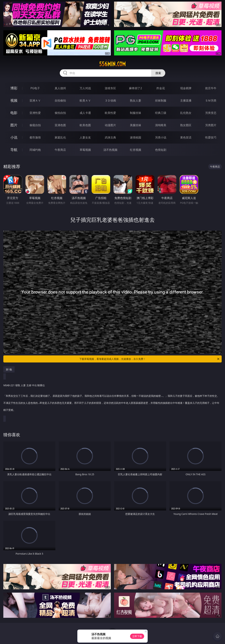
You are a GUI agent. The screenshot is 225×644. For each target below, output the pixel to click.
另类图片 (211, 125)
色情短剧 (161, 150)
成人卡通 (85, 113)
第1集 (9, 369)
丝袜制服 (161, 100)
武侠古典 (110, 137)
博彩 (14, 88)
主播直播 (186, 100)
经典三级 (161, 113)
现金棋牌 (186, 88)
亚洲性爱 (35, 113)
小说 (14, 137)
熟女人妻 (136, 100)
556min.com (112, 64)
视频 (14, 100)
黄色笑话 (186, 137)
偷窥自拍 (35, 125)
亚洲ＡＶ (35, 100)
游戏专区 (110, 88)
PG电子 (35, 88)
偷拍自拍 (60, 113)
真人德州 (60, 88)
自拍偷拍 (60, 100)
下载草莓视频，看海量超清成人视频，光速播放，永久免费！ (150, 359)
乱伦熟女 (186, 113)
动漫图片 (110, 125)
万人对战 (85, 88)
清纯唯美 (161, 125)
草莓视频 (85, 150)
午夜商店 (60, 150)
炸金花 (161, 88)
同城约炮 (35, 150)
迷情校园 (136, 137)
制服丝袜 (136, 113)
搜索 (158, 73)
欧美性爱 (110, 113)
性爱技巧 (211, 137)
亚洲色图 (60, 125)
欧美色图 (85, 125)
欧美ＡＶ (85, 100)
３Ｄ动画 (110, 100)
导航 (14, 150)
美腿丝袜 (136, 125)
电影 (14, 113)
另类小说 (161, 137)
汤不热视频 (110, 150)
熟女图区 (186, 125)
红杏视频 (136, 150)
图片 (14, 125)
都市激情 (35, 137)
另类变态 (211, 113)
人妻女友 (85, 137)
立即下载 (137, 636)
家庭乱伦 (60, 137)
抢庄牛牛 (211, 88)
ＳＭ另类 (211, 100)
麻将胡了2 (135, 88)
